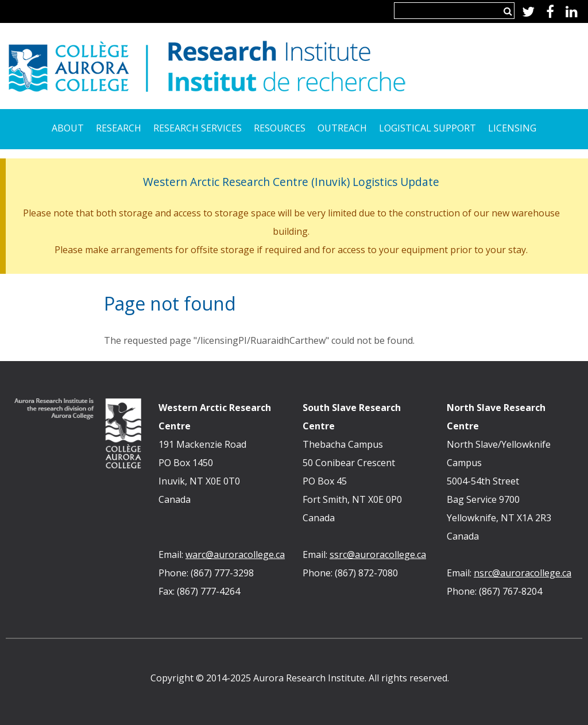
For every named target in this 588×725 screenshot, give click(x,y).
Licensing (512, 128)
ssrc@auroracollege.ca (378, 555)
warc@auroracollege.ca (235, 555)
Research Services (198, 128)
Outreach (342, 128)
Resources (280, 128)
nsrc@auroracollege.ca (523, 573)
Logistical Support (428, 128)
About (68, 128)
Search (508, 11)
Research (119, 128)
